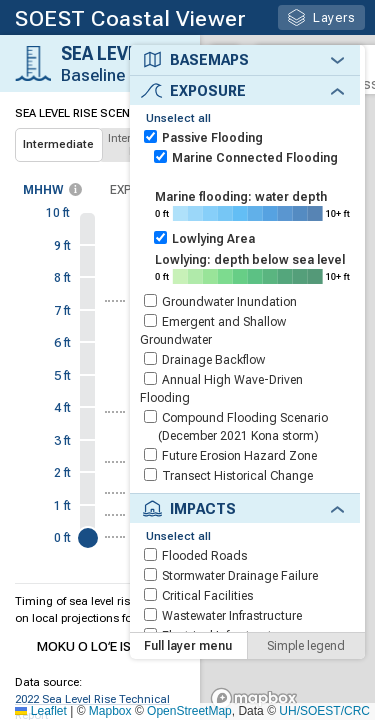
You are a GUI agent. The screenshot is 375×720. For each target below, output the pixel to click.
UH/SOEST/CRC (324, 711)
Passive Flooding (212, 138)
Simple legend (306, 661)
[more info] (75, 189)
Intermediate (58, 144)
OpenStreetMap (189, 711)
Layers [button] (321, 17)
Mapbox (110, 711)
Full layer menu (188, 661)
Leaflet (40, 711)
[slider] (88, 538)
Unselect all (178, 118)
